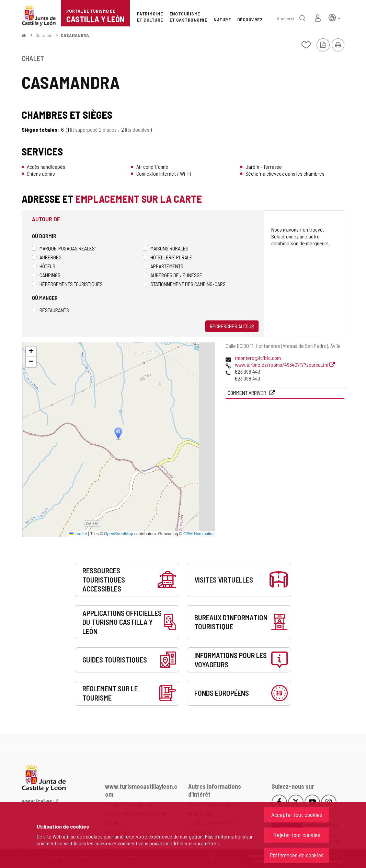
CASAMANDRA (75, 35)
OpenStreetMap (119, 534)
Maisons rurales (166, 248)
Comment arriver (247, 393)
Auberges (47, 257)
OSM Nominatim (198, 534)
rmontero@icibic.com (258, 358)
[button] (335, 17)
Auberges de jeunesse (173, 275)
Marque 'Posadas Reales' (64, 248)
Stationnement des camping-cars (184, 284)
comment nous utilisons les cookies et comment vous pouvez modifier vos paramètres (128, 843)
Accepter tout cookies (297, 814)
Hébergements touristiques (67, 284)
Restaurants (50, 310)
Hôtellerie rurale (168, 257)
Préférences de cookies (297, 855)
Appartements (163, 266)
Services (44, 35)
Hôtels (44, 266)
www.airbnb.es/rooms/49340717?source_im (285, 365)
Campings (46, 275)
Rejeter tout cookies (297, 835)
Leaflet (78, 534)
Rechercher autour (232, 326)
